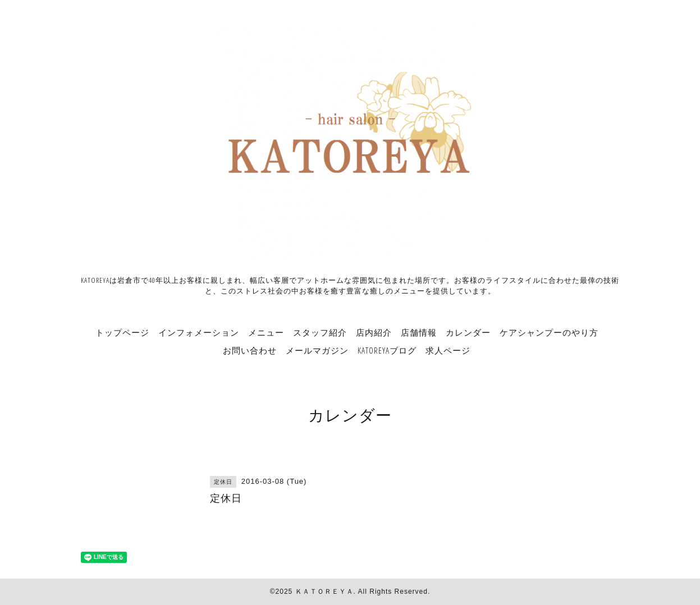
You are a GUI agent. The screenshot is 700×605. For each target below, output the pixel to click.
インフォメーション (199, 332)
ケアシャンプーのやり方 (549, 332)
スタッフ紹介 (320, 332)
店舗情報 (419, 332)
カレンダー (468, 332)
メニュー (266, 332)
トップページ (122, 332)
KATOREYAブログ (387, 350)
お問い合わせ (250, 350)
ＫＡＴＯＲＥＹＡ (324, 592)
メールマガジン (317, 350)
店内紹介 (374, 332)
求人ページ (448, 350)
